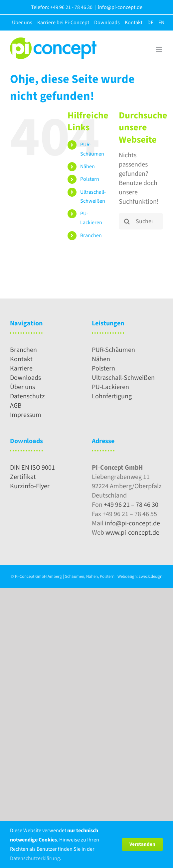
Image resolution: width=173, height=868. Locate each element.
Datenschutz (27, 396)
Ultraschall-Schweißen (123, 378)
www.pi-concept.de (132, 533)
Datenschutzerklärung (35, 858)
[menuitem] (149, 23)
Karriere (21, 368)
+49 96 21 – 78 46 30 (131, 505)
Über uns (22, 387)
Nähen (87, 167)
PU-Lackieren (110, 387)
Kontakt (21, 359)
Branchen (91, 235)
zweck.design (151, 576)
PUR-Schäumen (113, 350)
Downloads (25, 378)
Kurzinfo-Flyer (30, 486)
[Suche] (127, 221)
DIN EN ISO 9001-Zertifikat (33, 472)
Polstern (90, 179)
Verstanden (142, 844)
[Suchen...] (141, 221)
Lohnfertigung (112, 396)
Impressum (26, 415)
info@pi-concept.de (120, 7)
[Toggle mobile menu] (160, 49)
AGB (16, 406)
